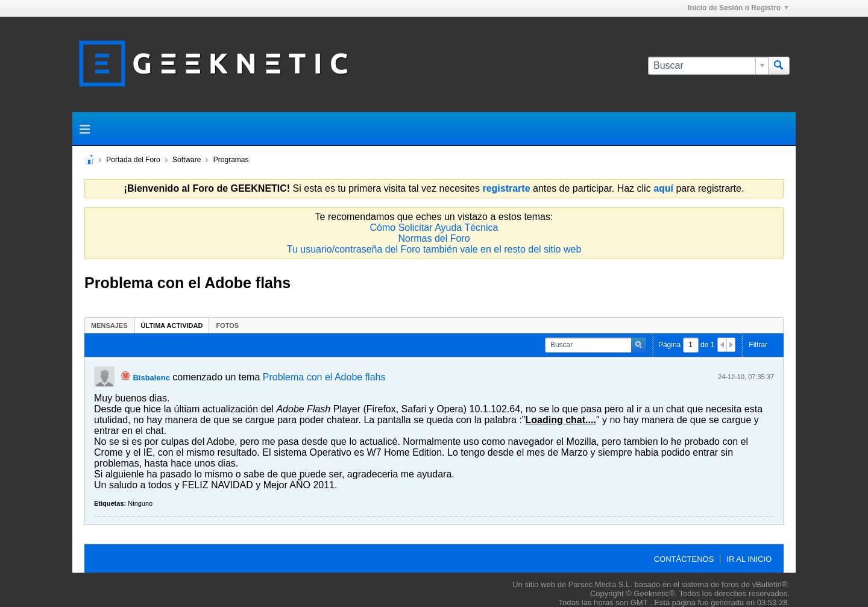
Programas (231, 160)
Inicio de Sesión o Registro (738, 8)
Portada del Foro (133, 160)
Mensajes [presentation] (109, 326)
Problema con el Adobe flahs (324, 377)
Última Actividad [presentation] (172, 326)
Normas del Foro (434, 238)
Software (187, 160)
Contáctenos (684, 559)
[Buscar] (708, 66)
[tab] (109, 325)
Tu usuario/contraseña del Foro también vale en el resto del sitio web (434, 249)
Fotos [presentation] (227, 326)
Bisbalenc (151, 378)
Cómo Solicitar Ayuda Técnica (434, 228)
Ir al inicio (749, 559)
